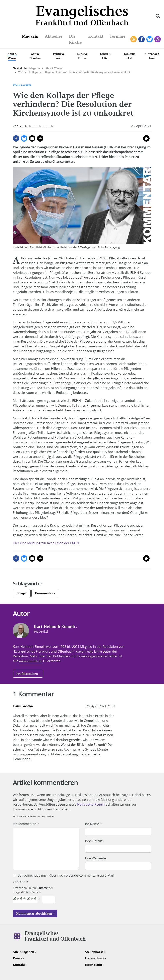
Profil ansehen (27, 674)
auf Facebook (16, 138)
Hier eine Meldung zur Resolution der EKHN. (46, 543)
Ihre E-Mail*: (94, 841)
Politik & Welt (59, 56)
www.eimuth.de (30, 661)
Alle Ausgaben (23, 952)
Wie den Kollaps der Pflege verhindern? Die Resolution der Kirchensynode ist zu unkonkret (74, 72)
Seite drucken (40, 138)
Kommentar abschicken (34, 913)
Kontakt (96, 36)
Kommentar (44, 593)
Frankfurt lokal (129, 56)
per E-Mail (32, 138)
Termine (118, 36)
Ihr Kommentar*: (26, 824)
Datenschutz (95, 958)
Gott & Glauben (35, 56)
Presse (18, 958)
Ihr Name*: (93, 824)
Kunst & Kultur (82, 56)
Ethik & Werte (12, 56)
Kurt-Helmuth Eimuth (36, 126)
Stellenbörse (94, 952)
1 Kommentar (146, 138)
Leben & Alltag (105, 56)
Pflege (21, 593)
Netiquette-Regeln (91, 804)
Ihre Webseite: (96, 858)
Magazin (30, 36)
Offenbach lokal (152, 56)
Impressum (94, 965)
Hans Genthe (23, 706)
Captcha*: (20, 882)
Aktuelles (54, 36)
